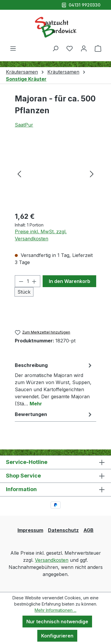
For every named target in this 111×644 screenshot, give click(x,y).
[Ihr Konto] (84, 48)
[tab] (54, 384)
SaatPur (24, 125)
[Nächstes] (92, 173)
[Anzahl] (28, 281)
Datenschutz (63, 530)
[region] (55, 173)
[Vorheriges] (19, 173)
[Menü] (13, 48)
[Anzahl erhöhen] (34, 281)
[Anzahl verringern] (21, 281)
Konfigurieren (57, 636)
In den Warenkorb (70, 281)
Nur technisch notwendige (57, 622)
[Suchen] (55, 48)
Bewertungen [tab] (54, 414)
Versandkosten (52, 560)
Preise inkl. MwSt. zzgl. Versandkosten (41, 235)
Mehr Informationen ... (55, 610)
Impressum (30, 530)
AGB (89, 530)
